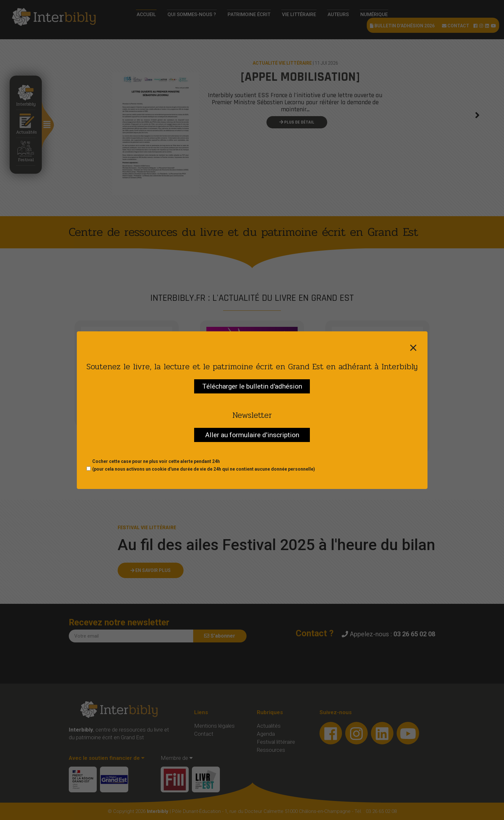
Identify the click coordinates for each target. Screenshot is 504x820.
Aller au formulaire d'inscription (252, 435)
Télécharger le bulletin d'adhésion (252, 386)
